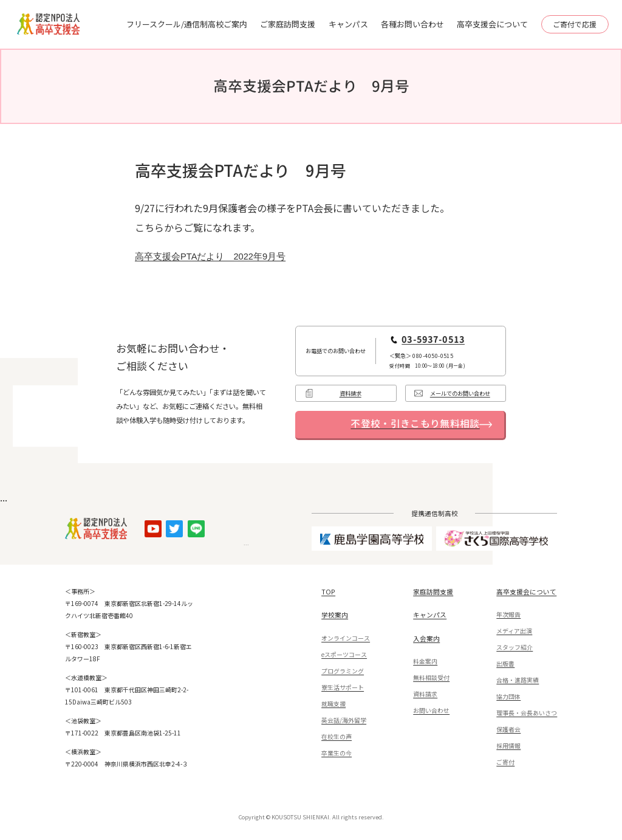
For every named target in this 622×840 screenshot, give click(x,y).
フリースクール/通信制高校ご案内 (187, 24)
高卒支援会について (492, 24)
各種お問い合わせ (412, 24)
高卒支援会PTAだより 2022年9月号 (210, 256)
